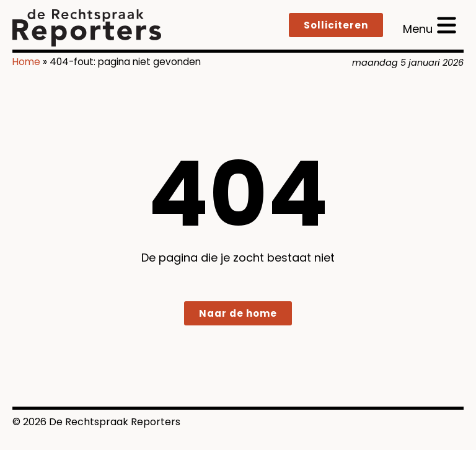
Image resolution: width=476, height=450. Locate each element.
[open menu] (430, 25)
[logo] (87, 28)
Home (26, 62)
